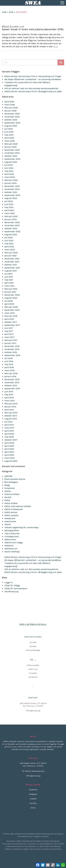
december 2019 (12, 310)
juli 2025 (9, 129)
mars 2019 (9, 313)
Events (8, 491)
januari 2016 (10, 376)
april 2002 (9, 455)
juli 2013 (8, 422)
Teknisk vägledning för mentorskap (22, 527)
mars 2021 (9, 286)
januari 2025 (10, 147)
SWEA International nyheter (18, 506)
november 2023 (12, 189)
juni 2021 (9, 277)
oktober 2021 (11, 265)
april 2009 (9, 434)
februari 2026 (11, 108)
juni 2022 (9, 241)
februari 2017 (11, 340)
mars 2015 (9, 401)
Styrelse (33, 646)
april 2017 (9, 334)
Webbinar (9, 546)
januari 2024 (11, 183)
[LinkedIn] (33, 800)
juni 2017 (9, 328)
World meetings (12, 552)
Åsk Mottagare (11, 482)
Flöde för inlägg (12, 585)
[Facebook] (33, 791)
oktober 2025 (11, 120)
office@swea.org (33, 711)
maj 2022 (9, 244)
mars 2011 (9, 428)
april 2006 (9, 443)
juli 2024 (9, 165)
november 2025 (12, 117)
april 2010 (9, 431)
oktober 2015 (11, 385)
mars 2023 (10, 213)
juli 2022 (9, 238)
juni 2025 (9, 132)
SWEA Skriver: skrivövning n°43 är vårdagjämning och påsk (33, 91)
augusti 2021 (11, 271)
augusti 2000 (11, 461)
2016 (11, 12)
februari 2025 (11, 144)
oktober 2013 (11, 416)
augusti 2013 (11, 419)
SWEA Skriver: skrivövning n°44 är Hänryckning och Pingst (33, 76)
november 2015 (12, 382)
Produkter (33, 673)
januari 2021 (10, 292)
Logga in (9, 582)
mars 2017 (10, 337)
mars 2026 (10, 105)
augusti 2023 (11, 198)
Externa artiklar (12, 494)
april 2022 (9, 247)
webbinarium (11, 549)
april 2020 (9, 304)
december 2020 (12, 295)
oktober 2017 (11, 322)
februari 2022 (11, 253)
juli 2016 (8, 358)
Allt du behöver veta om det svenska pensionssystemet (31, 88)
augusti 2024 (11, 162)
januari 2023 (10, 219)
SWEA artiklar (11, 503)
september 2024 (12, 159)
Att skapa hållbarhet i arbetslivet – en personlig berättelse (33, 79)
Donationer (10, 488)
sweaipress (10, 518)
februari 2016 (11, 373)
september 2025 (12, 123)
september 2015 (12, 389)
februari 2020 (11, 307)
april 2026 (9, 102)
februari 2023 (11, 216)
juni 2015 (9, 392)
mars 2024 (10, 177)
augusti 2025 (11, 126)
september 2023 (12, 195)
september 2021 (12, 268)
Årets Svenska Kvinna (15, 479)
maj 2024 (9, 171)
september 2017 (12, 325)
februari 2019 (11, 316)
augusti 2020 (11, 298)
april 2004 (9, 449)
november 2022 (12, 225)
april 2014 (9, 410)
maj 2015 (9, 395)
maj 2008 (9, 437)
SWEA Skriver (11, 512)
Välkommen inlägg (13, 543)
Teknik (8, 524)
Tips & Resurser (12, 533)
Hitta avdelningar (33, 650)
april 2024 (9, 174)
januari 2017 (10, 343)
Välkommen (10, 540)
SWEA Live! (33, 669)
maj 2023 (9, 207)
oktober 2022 (11, 228)
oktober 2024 (11, 156)
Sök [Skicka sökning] (61, 62)
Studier (8, 497)
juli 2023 (9, 201)
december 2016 (12, 346)
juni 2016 (9, 361)
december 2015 (12, 379)
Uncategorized (11, 536)
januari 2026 (10, 111)
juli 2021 (8, 274)
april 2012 (9, 425)
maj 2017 (9, 331)
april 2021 (9, 283)
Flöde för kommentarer (16, 588)
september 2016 (12, 355)
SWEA (7, 500)
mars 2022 (10, 250)
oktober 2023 (11, 192)
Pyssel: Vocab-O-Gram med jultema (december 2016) (33, 29)
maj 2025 (9, 135)
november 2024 (12, 153)
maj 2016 (9, 364)
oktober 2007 (11, 440)
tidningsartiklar (12, 530)
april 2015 (9, 398)
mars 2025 (10, 141)
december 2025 (12, 114)
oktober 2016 (11, 352)
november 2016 (12, 349)
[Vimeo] (33, 809)
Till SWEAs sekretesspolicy (33, 771)
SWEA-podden (11, 515)
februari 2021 (11, 289)
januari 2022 (10, 256)
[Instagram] (33, 795)
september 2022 (12, 231)
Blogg (7, 485)
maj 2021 (9, 280)
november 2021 (12, 262)
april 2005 (9, 446)
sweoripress (10, 521)
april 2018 (9, 319)
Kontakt (33, 642)
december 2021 (12, 259)
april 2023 (9, 210)
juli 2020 (9, 301)
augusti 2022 (11, 234)
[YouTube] (33, 804)
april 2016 (9, 367)
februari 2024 (11, 180)
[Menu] (62, 3)
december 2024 (12, 150)
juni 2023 (9, 204)
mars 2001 (10, 458)
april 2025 (9, 138)
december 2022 (12, 222)
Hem (4, 12)
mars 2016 (9, 370)
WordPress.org (11, 591)
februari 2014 (11, 413)
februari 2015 (11, 404)
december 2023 (12, 186)
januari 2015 (10, 407)
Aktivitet (8, 476)
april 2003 (9, 452)
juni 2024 (9, 168)
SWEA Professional (14, 509)
